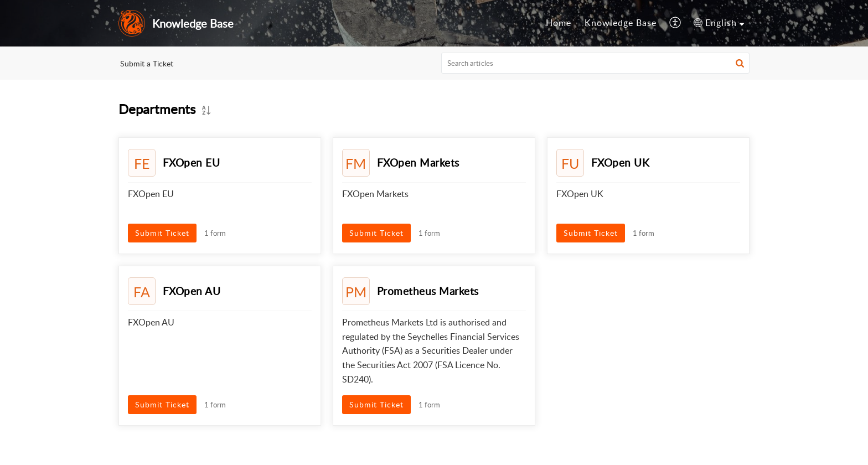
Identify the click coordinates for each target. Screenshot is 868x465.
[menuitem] (559, 23)
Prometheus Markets (428, 291)
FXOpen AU (192, 291)
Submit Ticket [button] (162, 233)
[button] (676, 23)
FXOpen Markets (418, 162)
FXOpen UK (621, 162)
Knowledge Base (621, 23)
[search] (596, 63)
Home (559, 23)
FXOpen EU (192, 162)
